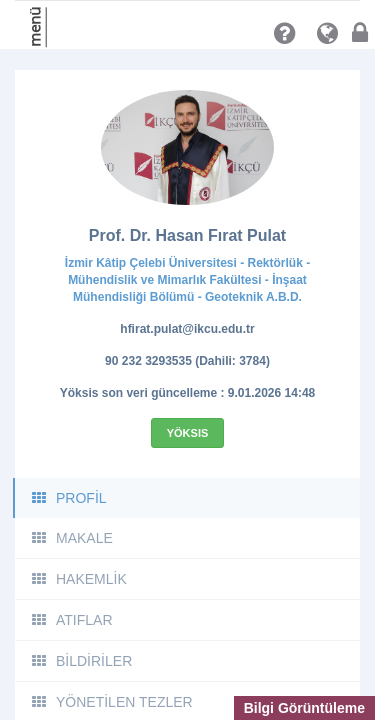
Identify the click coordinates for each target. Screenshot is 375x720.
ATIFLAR (71, 620)
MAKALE (71, 538)
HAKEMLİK (78, 579)
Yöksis (188, 433)
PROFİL (68, 498)
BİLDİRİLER (81, 661)
